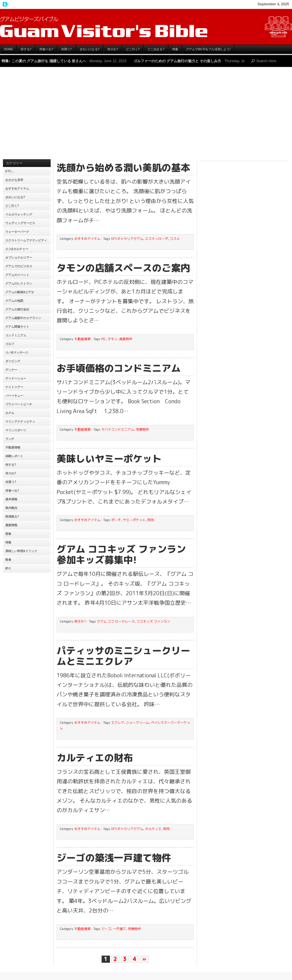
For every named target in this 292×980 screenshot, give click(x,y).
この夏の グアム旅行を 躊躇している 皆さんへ (49, 61)
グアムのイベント (17, 275)
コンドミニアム (16, 335)
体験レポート (14, 456)
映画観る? (12, 516)
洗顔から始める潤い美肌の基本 (123, 168)
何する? (26, 49)
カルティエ (153, 829)
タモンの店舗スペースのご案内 (123, 268)
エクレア (118, 723)
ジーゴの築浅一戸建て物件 (114, 858)
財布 (151, 520)
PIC (104, 339)
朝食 (8, 534)
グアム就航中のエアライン (23, 318)
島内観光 (11, 508)
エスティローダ (157, 239)
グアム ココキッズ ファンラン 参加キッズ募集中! (121, 554)
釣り (8, 568)
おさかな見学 (14, 180)
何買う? (67, 49)
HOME (8, 49)
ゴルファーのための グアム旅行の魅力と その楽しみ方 (177, 61)
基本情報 (11, 499)
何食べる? (46, 49)
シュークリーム (138, 723)
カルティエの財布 (95, 758)
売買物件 (142, 429)
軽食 (8, 560)
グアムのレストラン (19, 283)
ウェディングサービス (20, 223)
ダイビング (13, 361)
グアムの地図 (14, 301)
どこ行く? (133, 49)
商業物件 (126, 339)
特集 (175, 49)
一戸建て (119, 929)
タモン (112, 339)
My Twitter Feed (4, 4)
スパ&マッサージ (17, 353)
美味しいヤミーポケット (109, 459)
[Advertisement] (146, 115)
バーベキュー (14, 396)
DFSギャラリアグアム (127, 239)
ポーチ (116, 520)
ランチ (10, 439)
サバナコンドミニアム (118, 429)
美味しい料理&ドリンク (21, 551)
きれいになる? (90, 49)
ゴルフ (10, 344)
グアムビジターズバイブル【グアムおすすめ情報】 (146, 27)
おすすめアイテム (17, 189)
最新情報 (11, 525)
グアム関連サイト (17, 327)
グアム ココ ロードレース (116, 621)
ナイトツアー (14, 387)
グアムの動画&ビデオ (20, 292)
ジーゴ (106, 929)
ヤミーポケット (134, 520)
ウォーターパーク (17, 232)
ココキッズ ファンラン (153, 621)
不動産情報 (13, 447)
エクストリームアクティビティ (26, 240)
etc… (10, 171)
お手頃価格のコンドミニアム (119, 368)
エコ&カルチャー (17, 249)
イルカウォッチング (19, 214)
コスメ (175, 239)
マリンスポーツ (16, 430)
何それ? (113, 49)
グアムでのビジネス (19, 266)
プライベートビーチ (19, 404)
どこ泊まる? (156, 49)
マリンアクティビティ (20, 422)
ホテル (10, 413)
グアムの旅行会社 (17, 309)
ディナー (11, 370)
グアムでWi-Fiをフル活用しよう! (208, 49)
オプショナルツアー (19, 258)
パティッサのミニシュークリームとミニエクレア (123, 656)
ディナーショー (16, 378)
